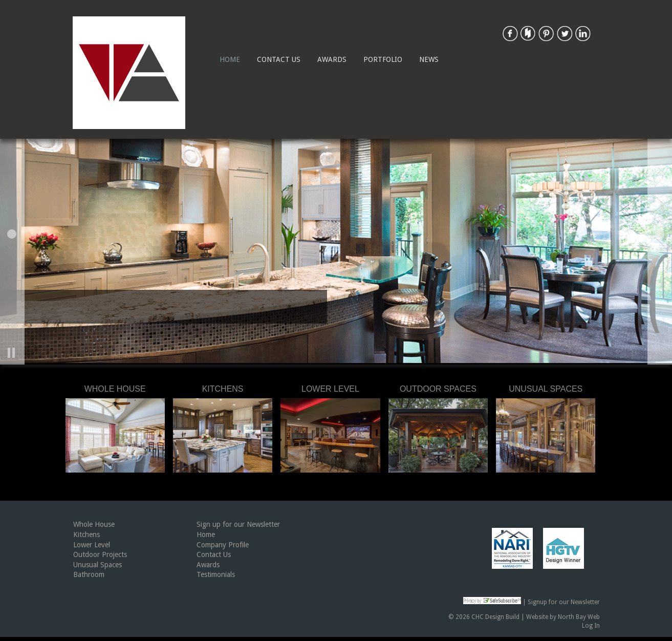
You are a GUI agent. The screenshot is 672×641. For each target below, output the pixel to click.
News (429, 59)
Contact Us (279, 59)
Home (230, 59)
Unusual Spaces (97, 565)
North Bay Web (579, 617)
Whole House (94, 524)
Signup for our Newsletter (564, 602)
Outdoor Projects (100, 554)
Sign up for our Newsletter (238, 524)
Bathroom (89, 574)
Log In (591, 626)
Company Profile (223, 545)
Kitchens (86, 535)
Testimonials (216, 574)
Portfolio (383, 59)
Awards (332, 59)
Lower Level (92, 545)
